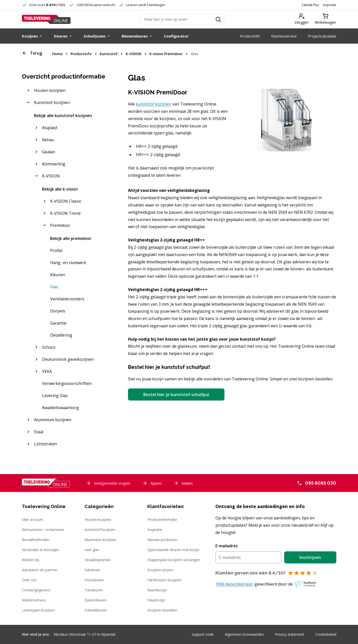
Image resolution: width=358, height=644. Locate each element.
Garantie (58, 323)
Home (57, 54)
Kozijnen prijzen (160, 570)
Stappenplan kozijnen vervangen (174, 560)
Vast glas (92, 550)
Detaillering (61, 335)
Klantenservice (34, 600)
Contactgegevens (36, 590)
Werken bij (30, 560)
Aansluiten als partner (40, 570)
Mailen (183, 483)
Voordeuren (94, 580)
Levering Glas (55, 396)
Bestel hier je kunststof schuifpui (176, 395)
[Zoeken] (183, 19)
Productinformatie (162, 520)
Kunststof (109, 54)
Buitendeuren (96, 600)
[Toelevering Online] (46, 19)
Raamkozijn (157, 590)
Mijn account (32, 520)
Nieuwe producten (162, 540)
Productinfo (81, 54)
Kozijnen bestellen (162, 610)
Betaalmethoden (36, 540)
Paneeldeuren (96, 610)
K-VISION (134, 54)
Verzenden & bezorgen (41, 550)
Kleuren (58, 275)
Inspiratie (330, 5)
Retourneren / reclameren (43, 530)
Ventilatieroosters (67, 299)
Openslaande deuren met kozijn (173, 550)
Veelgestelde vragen (108, 483)
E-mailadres (227, 546)
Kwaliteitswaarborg (60, 408)
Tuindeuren (94, 590)
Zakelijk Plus (310, 5)
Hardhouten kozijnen (164, 580)
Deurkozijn (156, 600)
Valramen (92, 570)
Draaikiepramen (98, 560)
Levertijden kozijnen (38, 610)
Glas (194, 54)
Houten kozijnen (98, 520)
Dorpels (58, 311)
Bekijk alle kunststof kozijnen (63, 116)
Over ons (29, 580)
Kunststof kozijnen (100, 530)
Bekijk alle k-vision (60, 189)
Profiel (56, 251)
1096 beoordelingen (234, 584)
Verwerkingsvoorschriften (67, 383)
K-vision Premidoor (166, 54)
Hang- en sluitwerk (68, 263)
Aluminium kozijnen (101, 540)
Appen (152, 483)
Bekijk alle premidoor (71, 238)
